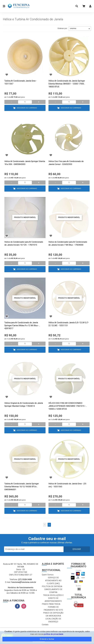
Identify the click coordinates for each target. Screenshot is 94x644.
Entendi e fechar (47, 639)
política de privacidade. (54, 634)
